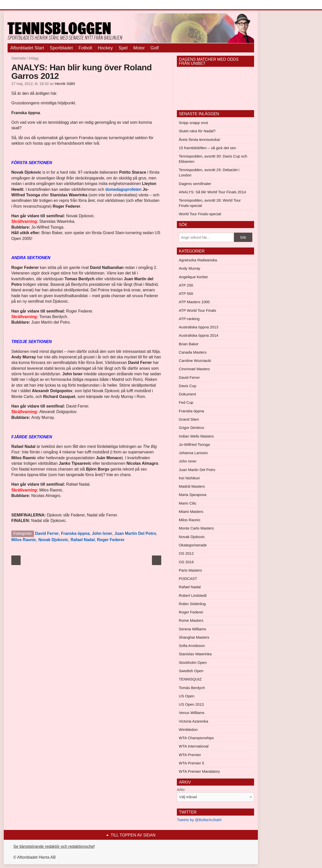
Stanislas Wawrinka (195, 654)
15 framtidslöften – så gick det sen (208, 148)
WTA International (194, 746)
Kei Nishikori (189, 478)
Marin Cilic (188, 503)
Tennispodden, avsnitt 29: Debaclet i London (209, 172)
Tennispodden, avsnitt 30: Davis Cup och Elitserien (213, 159)
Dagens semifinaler (195, 184)
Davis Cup (188, 386)
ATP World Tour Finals (197, 310)
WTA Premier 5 (192, 763)
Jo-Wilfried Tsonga (194, 444)
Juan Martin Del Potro (135, 533)
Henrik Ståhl (65, 84)
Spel (123, 48)
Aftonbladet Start (27, 48)
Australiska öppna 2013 (199, 327)
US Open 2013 (191, 704)
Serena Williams (192, 629)
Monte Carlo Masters (196, 528)
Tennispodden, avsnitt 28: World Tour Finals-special (210, 203)
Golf (155, 48)
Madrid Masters (192, 486)
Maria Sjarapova (193, 495)
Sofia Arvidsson (192, 646)
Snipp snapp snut (193, 123)
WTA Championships (196, 738)
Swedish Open (191, 671)
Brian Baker (189, 344)
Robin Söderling (192, 604)
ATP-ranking (189, 319)
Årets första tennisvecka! (199, 139)
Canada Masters (193, 352)
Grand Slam (189, 419)
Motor (139, 48)
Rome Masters (191, 620)
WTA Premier (190, 755)
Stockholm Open (193, 662)
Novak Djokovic (53, 540)
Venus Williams (192, 713)
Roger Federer (111, 540)
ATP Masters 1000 (194, 302)
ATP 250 (186, 285)
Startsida (18, 58)
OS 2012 (186, 553)
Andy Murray (190, 268)
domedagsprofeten (124, 189)
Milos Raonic (24, 540)
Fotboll (85, 48)
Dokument (187, 394)
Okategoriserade (193, 545)
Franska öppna (75, 533)
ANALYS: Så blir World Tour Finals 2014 (212, 192)
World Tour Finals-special (200, 214)
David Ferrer (47, 533)
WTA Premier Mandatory (199, 771)
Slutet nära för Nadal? (197, 131)
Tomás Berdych (192, 688)
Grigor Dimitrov (192, 428)
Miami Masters (191, 511)
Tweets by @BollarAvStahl (199, 820)
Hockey (105, 48)
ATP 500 (186, 293)
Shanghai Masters (194, 637)
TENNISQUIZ (190, 679)
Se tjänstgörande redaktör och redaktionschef (54, 846)
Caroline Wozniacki (195, 361)
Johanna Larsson (193, 453)
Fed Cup (186, 402)
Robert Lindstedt (193, 595)
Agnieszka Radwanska (198, 260)
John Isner (102, 533)
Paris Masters (190, 570)
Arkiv (181, 790)
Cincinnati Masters (194, 369)
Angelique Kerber (193, 277)
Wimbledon (188, 730)
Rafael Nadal (83, 540)
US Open (187, 696)
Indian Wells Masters (196, 436)
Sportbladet (61, 48)
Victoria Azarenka (193, 721)
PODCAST (188, 579)
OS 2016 (186, 562)
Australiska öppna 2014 (199, 335)
